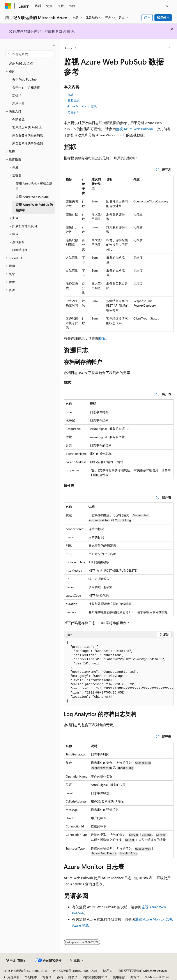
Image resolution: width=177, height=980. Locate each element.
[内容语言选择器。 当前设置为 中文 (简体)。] (16, 961)
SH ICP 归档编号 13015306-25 (24, 971)
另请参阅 (73, 112)
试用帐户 (163, 18)
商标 (133, 977)
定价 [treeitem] (15, 95)
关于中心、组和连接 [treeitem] (26, 87)
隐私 (106, 971)
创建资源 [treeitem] (18, 119)
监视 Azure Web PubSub (134, 129)
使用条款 (119, 977)
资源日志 (73, 100)
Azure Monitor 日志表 (82, 106)
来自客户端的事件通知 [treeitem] (28, 143)
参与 (60, 977)
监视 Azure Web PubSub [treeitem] (32, 197)
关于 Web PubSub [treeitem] (24, 79)
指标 (70, 95)
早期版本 (31, 977)
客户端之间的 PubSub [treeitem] (27, 127)
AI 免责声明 (12, 977)
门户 (147, 18)
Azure (68, 48)
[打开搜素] (167, 6)
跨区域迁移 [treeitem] (20, 250)
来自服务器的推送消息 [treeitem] (28, 135)
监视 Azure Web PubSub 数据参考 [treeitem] (34, 207)
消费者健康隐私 (94, 977)
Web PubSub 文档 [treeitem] (21, 63)
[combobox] (30, 54)
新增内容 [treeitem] (18, 103)
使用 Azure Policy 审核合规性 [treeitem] (34, 186)
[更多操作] (170, 48)
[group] (119, 672)
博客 (45, 977)
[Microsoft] (8, 6)
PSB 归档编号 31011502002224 (74, 971)
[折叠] (54, 45)
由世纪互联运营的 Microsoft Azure (141, 971)
